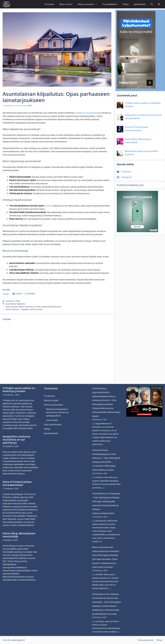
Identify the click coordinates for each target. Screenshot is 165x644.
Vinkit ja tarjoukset (89, 4)
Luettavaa (10, 301)
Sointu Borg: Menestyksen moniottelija (19, 535)
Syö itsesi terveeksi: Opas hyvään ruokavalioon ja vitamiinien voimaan (105, 563)
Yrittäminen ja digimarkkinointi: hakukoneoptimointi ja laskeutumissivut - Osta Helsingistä (104, 396)
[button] (159, 4)
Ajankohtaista (140, 4)
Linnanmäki (52, 420)
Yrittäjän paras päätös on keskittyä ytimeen (19, 390)
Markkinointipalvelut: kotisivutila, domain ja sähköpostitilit (57, 412)
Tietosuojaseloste (146, 640)
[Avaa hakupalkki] (152, 4)
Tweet (6, 293)
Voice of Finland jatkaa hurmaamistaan (17, 483)
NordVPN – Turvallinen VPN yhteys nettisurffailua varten (104, 466)
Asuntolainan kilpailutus (15, 304)
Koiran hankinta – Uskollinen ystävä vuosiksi (24, 309)
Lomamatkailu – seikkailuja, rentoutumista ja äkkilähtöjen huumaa (106, 610)
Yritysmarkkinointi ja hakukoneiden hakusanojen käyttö (106, 412)
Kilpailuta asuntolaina (87, 113)
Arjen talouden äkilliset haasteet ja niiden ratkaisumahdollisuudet (33, 307)
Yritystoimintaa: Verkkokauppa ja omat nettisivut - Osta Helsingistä (106, 454)
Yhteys (126, 4)
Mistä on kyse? (66, 4)
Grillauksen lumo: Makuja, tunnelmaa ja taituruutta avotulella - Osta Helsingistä (107, 598)
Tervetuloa (49, 4)
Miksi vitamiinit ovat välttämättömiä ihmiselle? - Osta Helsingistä (106, 551)
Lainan (49, 206)
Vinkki (18, 301)
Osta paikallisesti (110, 4)
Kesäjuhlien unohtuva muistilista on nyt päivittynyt (16, 440)
